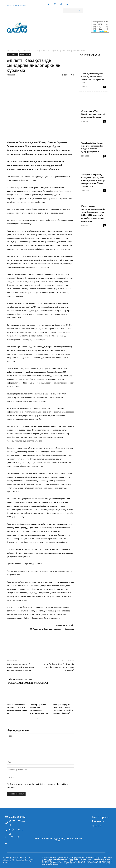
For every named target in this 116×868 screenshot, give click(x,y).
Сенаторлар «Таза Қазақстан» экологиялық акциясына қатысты (93, 114)
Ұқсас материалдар (21, 679)
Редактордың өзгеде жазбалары (28, 683)
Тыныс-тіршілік (25, 55)
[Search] (80, 11)
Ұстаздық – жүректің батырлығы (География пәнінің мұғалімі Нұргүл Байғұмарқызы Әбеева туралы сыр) (93, 180)
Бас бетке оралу (13, 51)
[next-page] (42, 719)
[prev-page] (38, 719)
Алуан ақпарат (29, 51)
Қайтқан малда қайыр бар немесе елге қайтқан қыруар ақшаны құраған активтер (21, 667)
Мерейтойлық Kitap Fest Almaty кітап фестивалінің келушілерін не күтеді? (59, 667)
